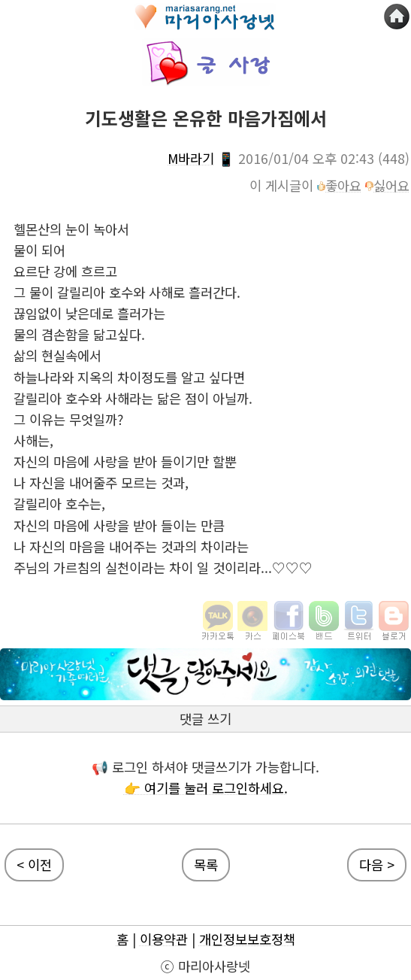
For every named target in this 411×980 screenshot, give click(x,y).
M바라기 (191, 158)
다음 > (377, 865)
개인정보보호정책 (247, 939)
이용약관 (164, 939)
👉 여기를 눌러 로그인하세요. (206, 788)
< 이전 (34, 865)
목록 (206, 865)
